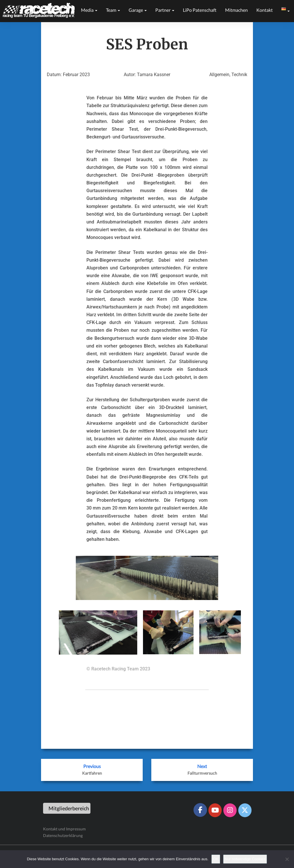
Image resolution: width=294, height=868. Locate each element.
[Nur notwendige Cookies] (287, 859)
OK (216, 859)
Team (113, 10)
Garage (138, 10)
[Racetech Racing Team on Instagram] (230, 810)
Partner (165, 10)
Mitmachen (236, 10)
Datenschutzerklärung (63, 835)
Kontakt (265, 10)
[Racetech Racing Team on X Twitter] (245, 810)
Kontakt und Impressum (64, 829)
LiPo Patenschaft (200, 10)
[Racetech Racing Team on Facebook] (200, 810)
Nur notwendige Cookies (245, 859)
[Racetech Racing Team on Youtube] (215, 810)
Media (89, 10)
